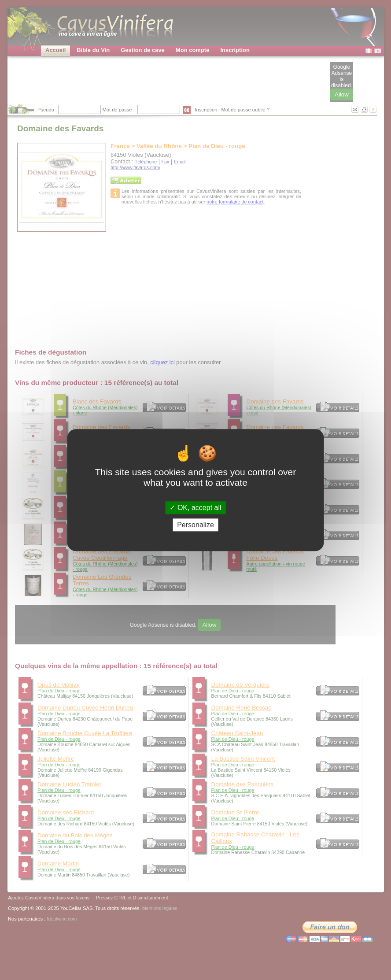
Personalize (195, 525)
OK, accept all (195, 508)
